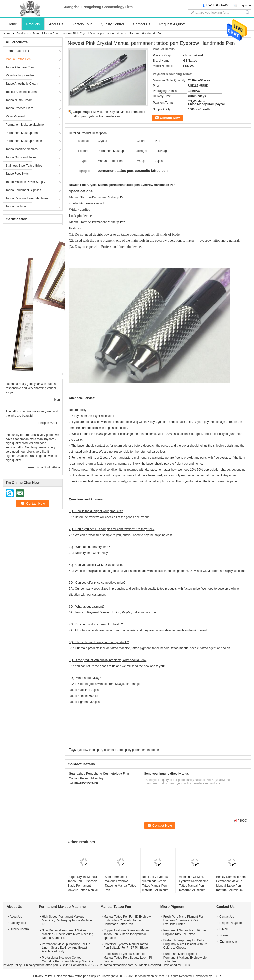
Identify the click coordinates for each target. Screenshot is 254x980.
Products (33, 24)
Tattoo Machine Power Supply (25, 182)
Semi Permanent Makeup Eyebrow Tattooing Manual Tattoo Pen (120, 883)
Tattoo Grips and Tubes (21, 157)
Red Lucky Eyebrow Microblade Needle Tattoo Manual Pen (155, 881)
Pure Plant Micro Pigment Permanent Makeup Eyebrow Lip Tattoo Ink (185, 958)
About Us (56, 24)
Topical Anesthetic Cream (22, 92)
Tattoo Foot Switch (18, 174)
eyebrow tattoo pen (90, 750)
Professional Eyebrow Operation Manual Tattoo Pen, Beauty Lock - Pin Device (129, 958)
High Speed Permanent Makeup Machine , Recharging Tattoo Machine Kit (67, 920)
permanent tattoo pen (146, 750)
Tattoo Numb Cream (19, 100)
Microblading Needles (20, 75)
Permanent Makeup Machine (25, 125)
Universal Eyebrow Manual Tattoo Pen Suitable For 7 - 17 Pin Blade (126, 946)
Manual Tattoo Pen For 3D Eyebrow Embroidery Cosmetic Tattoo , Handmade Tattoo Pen (127, 920)
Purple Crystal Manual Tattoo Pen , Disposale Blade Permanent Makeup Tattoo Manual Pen (83, 886)
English (243, 5)
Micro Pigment (15, 116)
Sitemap (225, 935)
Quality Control (112, 24)
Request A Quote (173, 24)
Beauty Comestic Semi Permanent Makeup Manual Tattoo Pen (231, 881)
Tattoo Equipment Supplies (23, 190)
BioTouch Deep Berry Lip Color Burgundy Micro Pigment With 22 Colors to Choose (185, 944)
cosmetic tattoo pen (117, 750)
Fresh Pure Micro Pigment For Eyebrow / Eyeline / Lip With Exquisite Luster (183, 920)
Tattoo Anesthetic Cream (22, 84)
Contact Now (170, 118)
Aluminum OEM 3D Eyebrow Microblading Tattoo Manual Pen (194, 881)
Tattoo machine (16, 206)
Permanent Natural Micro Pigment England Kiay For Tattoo (186, 932)
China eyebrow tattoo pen (41, 965)
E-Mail (223, 929)
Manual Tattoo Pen (45, 34)
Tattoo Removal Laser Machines (27, 198)
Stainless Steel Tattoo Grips (24, 166)
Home (12, 24)
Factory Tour (82, 24)
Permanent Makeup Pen (22, 133)
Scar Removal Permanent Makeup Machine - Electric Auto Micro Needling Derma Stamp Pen (67, 934)
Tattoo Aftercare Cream (21, 67)
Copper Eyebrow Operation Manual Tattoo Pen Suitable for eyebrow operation (127, 934)
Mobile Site (228, 942)
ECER (186, 965)
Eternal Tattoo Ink (17, 51)
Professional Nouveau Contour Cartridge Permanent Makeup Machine (67, 960)
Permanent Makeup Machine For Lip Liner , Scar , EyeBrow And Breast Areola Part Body (66, 948)
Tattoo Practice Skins (20, 108)
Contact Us (142, 24)
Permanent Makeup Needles (25, 141)
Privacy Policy (12, 965)
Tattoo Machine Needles (22, 149)
